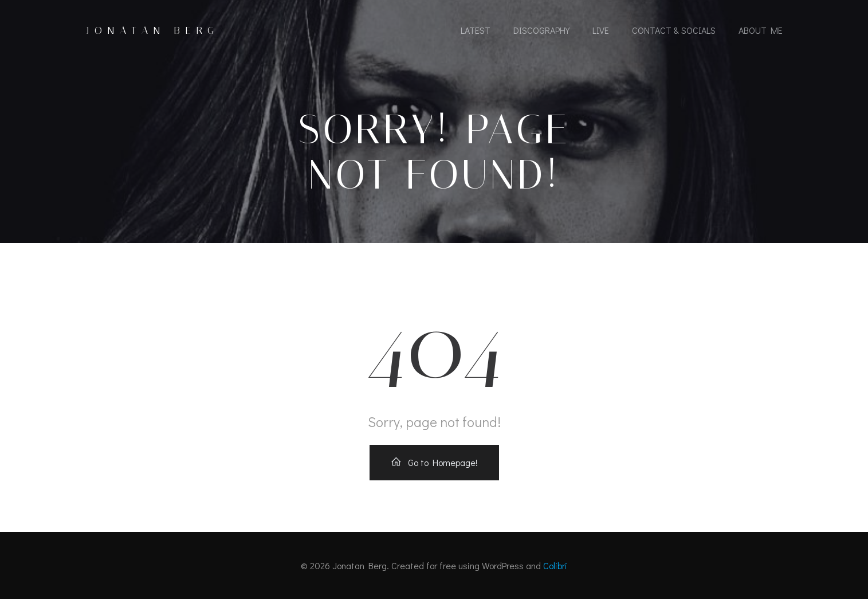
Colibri (555, 565)
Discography (541, 30)
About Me (761, 30)
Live (601, 30)
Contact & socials (674, 30)
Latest (476, 30)
